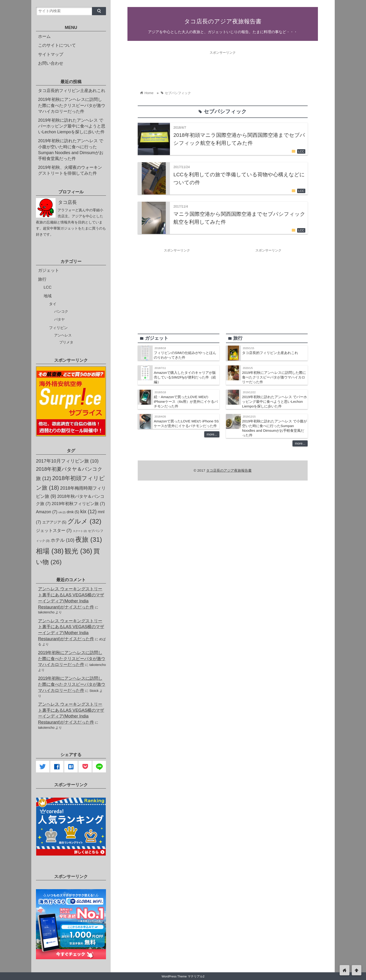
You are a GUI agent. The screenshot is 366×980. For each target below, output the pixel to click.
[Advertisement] (223, 67)
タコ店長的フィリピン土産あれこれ (270, 353)
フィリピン (58, 328)
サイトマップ (51, 54)
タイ (53, 304)
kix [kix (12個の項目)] (88, 512)
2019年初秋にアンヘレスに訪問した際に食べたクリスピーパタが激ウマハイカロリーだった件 (274, 377)
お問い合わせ (51, 63)
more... (212, 434)
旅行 (42, 279)
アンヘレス (63, 335)
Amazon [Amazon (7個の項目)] (47, 512)
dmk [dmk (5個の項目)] (73, 512)
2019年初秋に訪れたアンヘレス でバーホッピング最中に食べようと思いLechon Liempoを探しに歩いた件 (274, 402)
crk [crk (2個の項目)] (62, 512)
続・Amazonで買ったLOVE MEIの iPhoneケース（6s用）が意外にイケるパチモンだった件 (186, 402)
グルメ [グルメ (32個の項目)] (84, 521)
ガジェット (49, 270)
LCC (301, 152)
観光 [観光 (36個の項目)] (78, 551)
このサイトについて (57, 45)
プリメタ (66, 342)
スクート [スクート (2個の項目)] (80, 531)
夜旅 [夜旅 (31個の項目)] (89, 540)
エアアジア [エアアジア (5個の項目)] (54, 522)
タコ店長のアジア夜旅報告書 (223, 21)
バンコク (61, 311)
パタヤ (59, 319)
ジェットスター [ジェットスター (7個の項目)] (54, 531)
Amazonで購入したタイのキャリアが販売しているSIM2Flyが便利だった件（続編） (185, 377)
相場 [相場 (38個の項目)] (50, 551)
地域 (48, 296)
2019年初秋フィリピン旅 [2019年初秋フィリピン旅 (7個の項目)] (78, 504)
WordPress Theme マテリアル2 (183, 976)
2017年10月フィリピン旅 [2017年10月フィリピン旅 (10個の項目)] (67, 461)
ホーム (44, 36)
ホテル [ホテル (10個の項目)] (62, 540)
